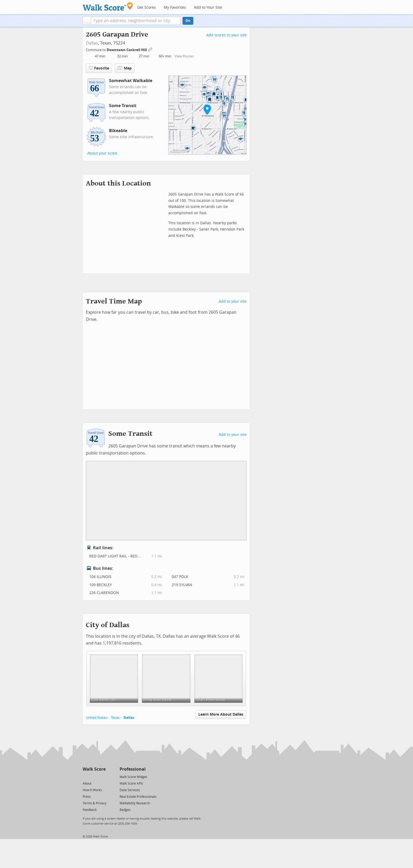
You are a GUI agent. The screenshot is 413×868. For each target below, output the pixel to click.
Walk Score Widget (133, 777)
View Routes (184, 56)
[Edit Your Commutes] (150, 49)
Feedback (90, 810)
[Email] (102, 777)
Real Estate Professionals (138, 797)
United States (96, 718)
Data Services (130, 790)
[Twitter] (86, 777)
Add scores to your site (226, 35)
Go (188, 21)
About (87, 784)
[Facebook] (94, 777)
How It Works (92, 790)
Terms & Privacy (95, 803)
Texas (115, 718)
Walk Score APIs (131, 784)
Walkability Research (135, 803)
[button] (87, 21)
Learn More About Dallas (221, 714)
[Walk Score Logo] (108, 6)
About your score (102, 153)
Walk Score (94, 769)
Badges (125, 810)
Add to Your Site (208, 8)
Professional (133, 769)
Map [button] (125, 68)
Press (87, 797)
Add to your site (233, 301)
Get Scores (147, 8)
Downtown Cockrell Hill (127, 50)
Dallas (92, 43)
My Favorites (175, 8)
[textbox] (136, 21)
